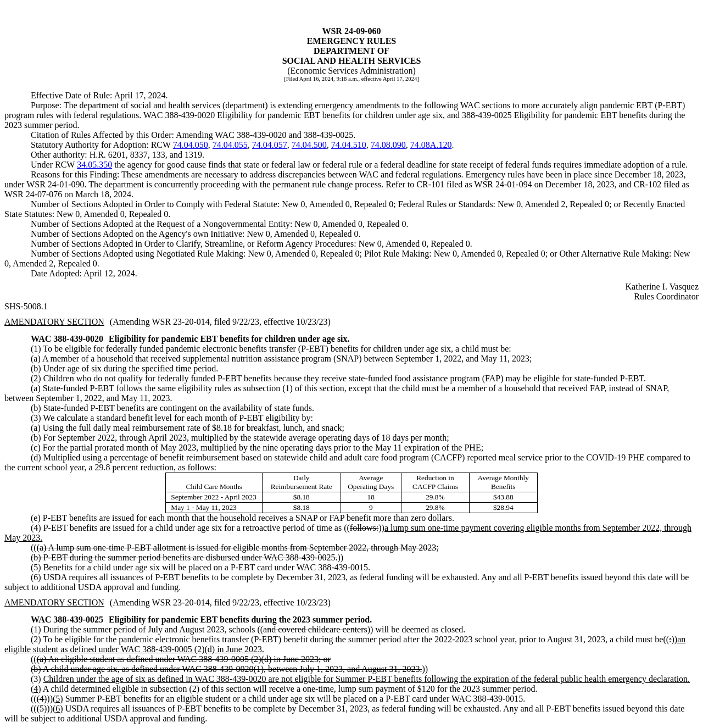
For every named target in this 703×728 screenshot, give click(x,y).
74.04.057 (270, 145)
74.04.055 (230, 145)
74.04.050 (191, 145)
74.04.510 (349, 145)
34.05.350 (94, 165)
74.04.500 (309, 145)
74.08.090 (388, 145)
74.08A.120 (431, 145)
